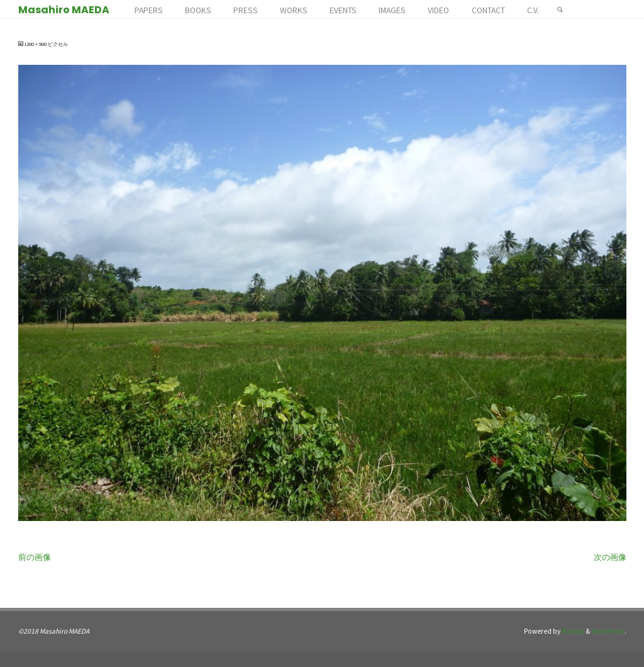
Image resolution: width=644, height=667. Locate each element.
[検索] (560, 9)
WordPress (608, 631)
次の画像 (610, 557)
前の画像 (35, 557)
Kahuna (573, 631)
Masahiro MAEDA (64, 10)
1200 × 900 (36, 44)
